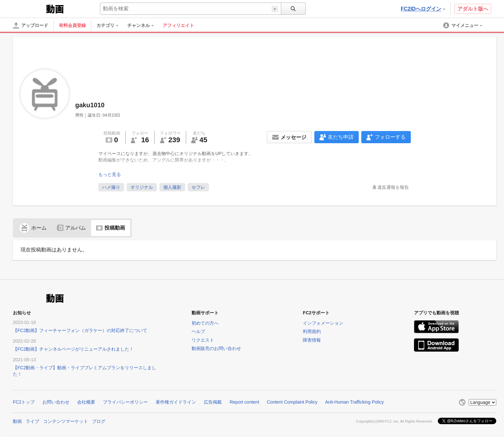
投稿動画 (111, 228)
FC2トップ (24, 402)
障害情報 (312, 340)
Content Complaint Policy (292, 402)
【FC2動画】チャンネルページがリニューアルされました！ (73, 349)
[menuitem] (111, 25)
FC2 (29, 8)
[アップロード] (31, 25)
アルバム (71, 228)
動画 (17, 421)
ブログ (99, 421)
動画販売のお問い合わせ (216, 348)
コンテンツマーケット (66, 421)
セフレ (198, 187)
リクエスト (203, 340)
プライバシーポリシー (125, 402)
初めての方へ (205, 323)
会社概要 (86, 402)
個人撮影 (172, 187)
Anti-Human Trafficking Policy (354, 402)
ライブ (32, 421)
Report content (244, 402)
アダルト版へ (473, 9)
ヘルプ (198, 331)
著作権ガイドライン (176, 402)
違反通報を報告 (393, 187)
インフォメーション (323, 323)
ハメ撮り (111, 187)
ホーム (33, 228)
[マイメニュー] (463, 25)
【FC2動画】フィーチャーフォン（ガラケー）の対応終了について (80, 330)
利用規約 (312, 331)
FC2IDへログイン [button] (423, 9)
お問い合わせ (56, 402)
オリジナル (142, 187)
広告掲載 (213, 402)
